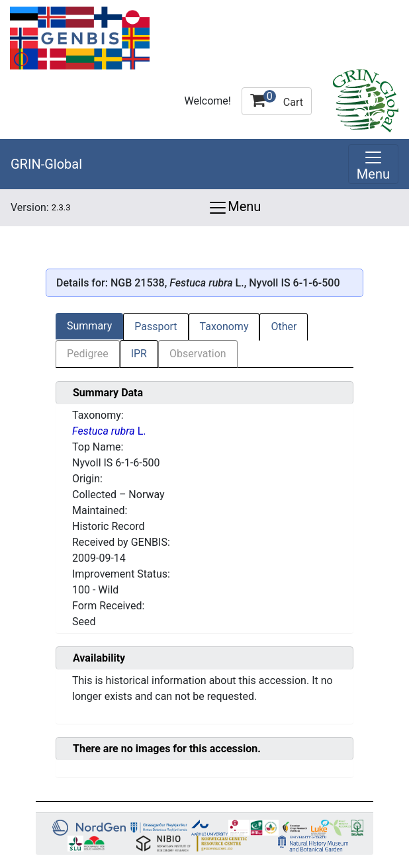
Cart (277, 99)
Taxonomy (224, 326)
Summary (89, 326)
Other (284, 326)
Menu (234, 208)
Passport (156, 326)
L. (109, 431)
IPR (139, 354)
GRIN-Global (46, 164)
